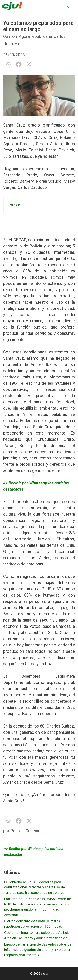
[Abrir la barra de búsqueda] (67, 6)
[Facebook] (19, 64)
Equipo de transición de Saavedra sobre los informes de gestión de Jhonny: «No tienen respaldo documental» (38, 950)
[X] (29, 64)
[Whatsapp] (8, 64)
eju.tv (14, 205)
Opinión (10, 36)
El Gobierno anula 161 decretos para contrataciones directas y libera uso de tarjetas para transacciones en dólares (35, 887)
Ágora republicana (35, 36)
